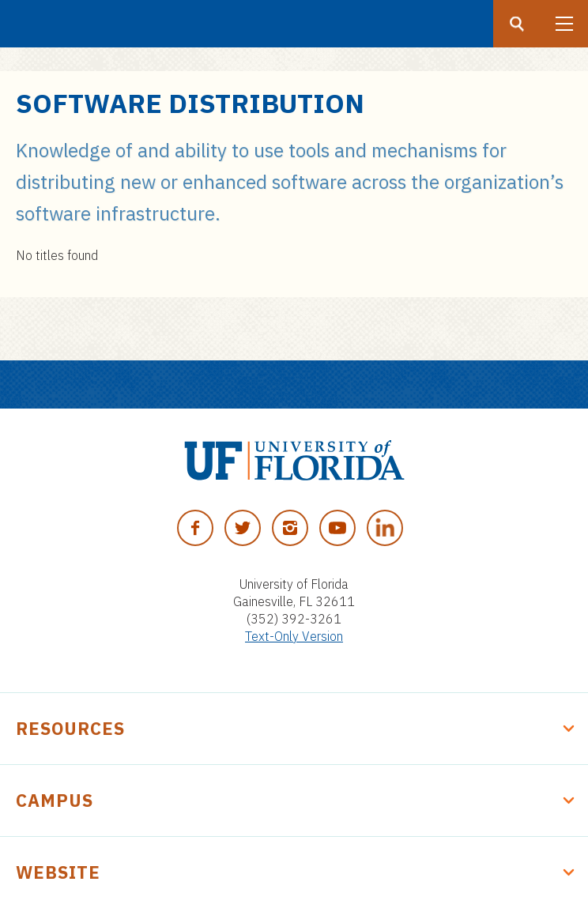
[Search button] (517, 24)
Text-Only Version (294, 636)
